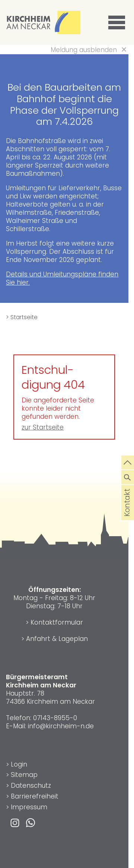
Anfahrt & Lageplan (57, 639)
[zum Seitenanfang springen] (128, 462)
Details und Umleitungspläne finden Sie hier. (62, 278)
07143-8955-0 (55, 718)
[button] (118, 23)
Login (19, 764)
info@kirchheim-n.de (61, 726)
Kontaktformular (57, 622)
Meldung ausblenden (84, 50)
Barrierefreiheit (35, 796)
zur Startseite (43, 427)
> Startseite (22, 317)
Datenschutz (31, 786)
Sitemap (24, 775)
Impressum (29, 807)
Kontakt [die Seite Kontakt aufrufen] (127, 513)
